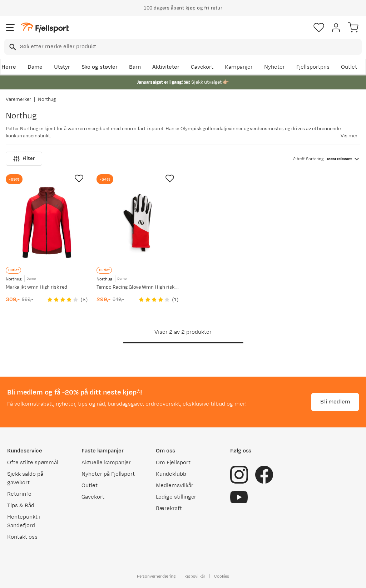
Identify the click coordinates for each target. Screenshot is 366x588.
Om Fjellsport (173, 463)
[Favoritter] (319, 28)
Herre (9, 67)
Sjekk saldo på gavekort (25, 478)
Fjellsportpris (313, 67)
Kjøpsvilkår (195, 576)
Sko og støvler (100, 67)
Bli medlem (335, 402)
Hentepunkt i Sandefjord (24, 521)
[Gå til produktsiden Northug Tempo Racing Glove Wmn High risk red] (138, 222)
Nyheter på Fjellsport (108, 474)
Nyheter (274, 67)
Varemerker (18, 99)
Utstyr (62, 67)
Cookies (222, 576)
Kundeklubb (171, 474)
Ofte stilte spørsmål (33, 463)
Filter (24, 159)
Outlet (349, 67)
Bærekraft (169, 508)
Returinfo (19, 494)
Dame (35, 67)
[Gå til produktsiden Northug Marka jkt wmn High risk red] (47, 222)
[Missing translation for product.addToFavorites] (79, 178)
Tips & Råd (21, 506)
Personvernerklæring (156, 576)
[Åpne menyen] (10, 28)
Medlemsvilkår (175, 486)
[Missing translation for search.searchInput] (12, 47)
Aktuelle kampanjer (106, 463)
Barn (135, 67)
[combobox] (183, 47)
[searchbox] (190, 47)
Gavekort (202, 67)
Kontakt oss (22, 537)
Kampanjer (239, 67)
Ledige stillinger (176, 497)
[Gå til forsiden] (45, 28)
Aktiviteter (166, 67)
